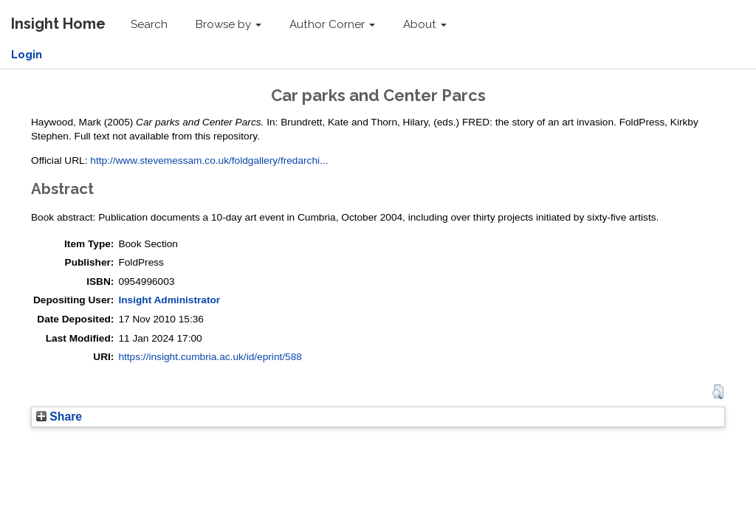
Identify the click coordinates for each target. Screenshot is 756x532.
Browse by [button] (228, 24)
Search (149, 24)
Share (59, 417)
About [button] (425, 24)
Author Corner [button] (332, 24)
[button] (718, 392)
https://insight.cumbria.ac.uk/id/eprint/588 (210, 357)
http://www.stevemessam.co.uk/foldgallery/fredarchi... (209, 160)
